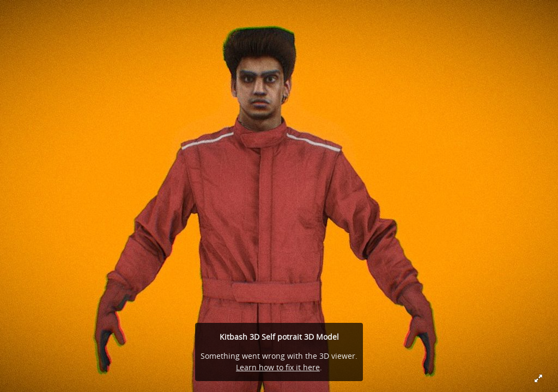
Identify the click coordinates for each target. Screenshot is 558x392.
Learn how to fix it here (278, 367)
